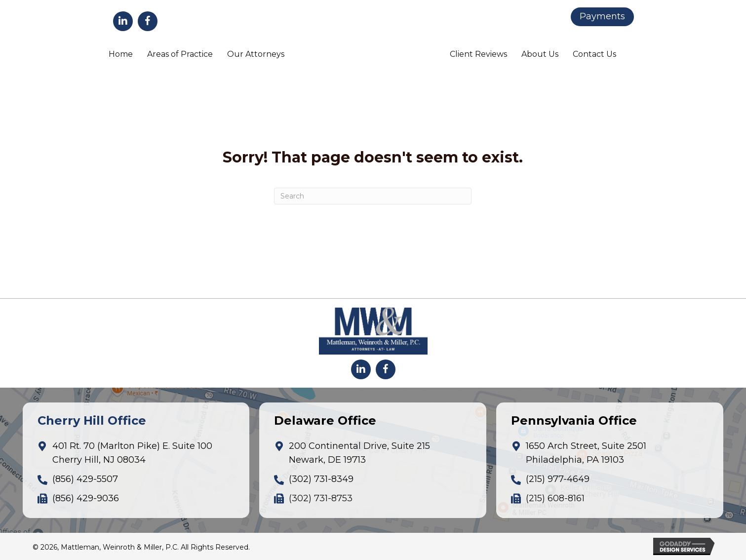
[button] (123, 21)
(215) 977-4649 (558, 479)
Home (121, 54)
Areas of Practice (180, 54)
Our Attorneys (256, 54)
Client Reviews (478, 54)
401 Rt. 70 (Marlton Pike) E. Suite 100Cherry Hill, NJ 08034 (132, 453)
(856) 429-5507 (85, 479)
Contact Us (594, 54)
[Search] (373, 196)
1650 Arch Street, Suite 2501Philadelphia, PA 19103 (586, 453)
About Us (540, 54)
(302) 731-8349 (321, 479)
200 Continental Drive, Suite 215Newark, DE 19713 (359, 453)
